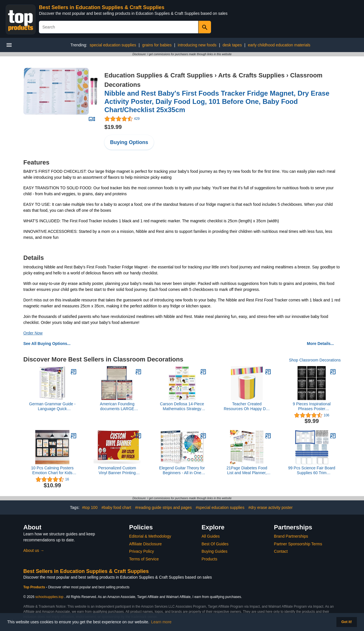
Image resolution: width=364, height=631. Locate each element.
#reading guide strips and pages (163, 507)
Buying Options (129, 142)
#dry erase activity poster (270, 507)
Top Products (35, 587)
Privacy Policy (141, 551)
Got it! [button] (347, 622)
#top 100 (90, 507)
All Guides (211, 536)
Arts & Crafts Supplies (251, 75)
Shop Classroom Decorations (315, 360)
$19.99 (113, 127)
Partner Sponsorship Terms (298, 544)
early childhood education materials (279, 45)
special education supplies (113, 45)
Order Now (33, 333)
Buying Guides (215, 551)
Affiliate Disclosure (145, 544)
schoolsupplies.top (49, 597)
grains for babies (157, 45)
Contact (281, 551)
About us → (34, 550)
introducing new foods (197, 45)
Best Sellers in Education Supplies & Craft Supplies (102, 7)
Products (209, 559)
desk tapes (232, 45)
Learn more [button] (162, 622)
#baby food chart (116, 507)
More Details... (320, 344)
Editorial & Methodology (150, 536)
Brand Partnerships (291, 536)
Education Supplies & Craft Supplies (159, 75)
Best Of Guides (215, 544)
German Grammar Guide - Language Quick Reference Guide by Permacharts (52, 406)
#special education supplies (220, 507)
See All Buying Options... (47, 344)
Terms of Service (144, 559)
